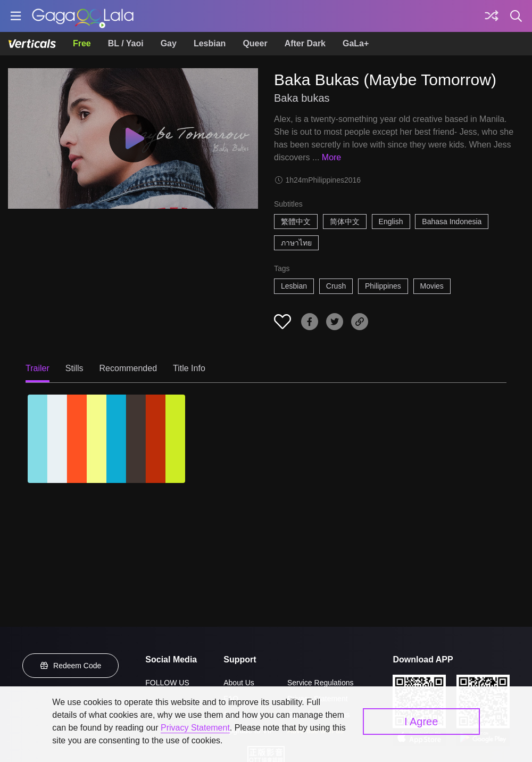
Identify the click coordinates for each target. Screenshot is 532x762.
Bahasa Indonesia (452, 222)
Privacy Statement (195, 728)
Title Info (189, 368)
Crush (336, 286)
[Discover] (492, 16)
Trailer (38, 368)
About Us (239, 683)
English (391, 222)
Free (82, 43)
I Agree (421, 722)
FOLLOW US (167, 683)
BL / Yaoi (126, 43)
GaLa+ (356, 43)
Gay (169, 43)
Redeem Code (71, 666)
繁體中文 (296, 222)
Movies (432, 286)
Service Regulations (321, 683)
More (331, 157)
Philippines (383, 286)
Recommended (128, 368)
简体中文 (345, 222)
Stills (74, 368)
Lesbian (210, 43)
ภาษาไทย (296, 243)
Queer (255, 43)
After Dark (305, 43)
